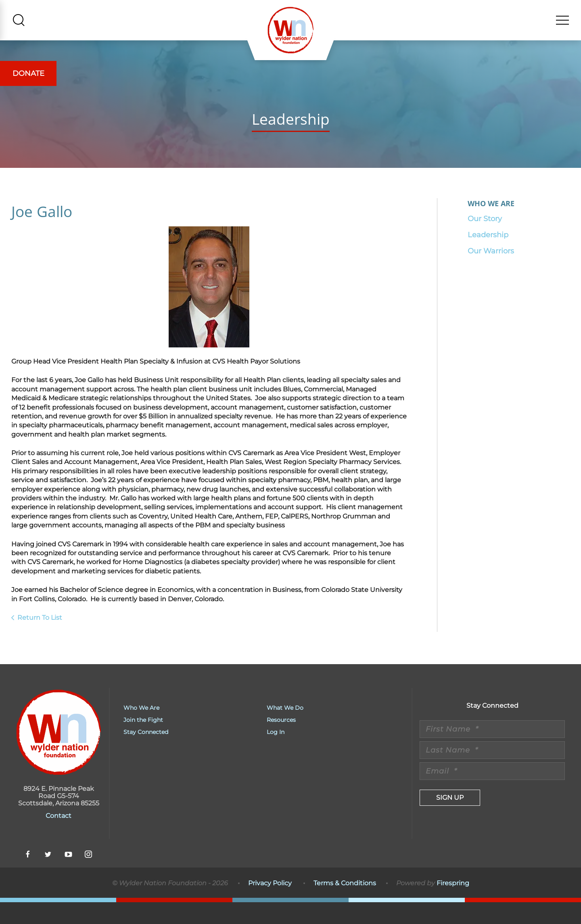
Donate (28, 73)
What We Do (285, 730)
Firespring (453, 904)
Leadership (488, 256)
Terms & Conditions (345, 904)
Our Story (485, 240)
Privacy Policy (270, 904)
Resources (281, 742)
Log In (276, 754)
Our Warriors (491, 272)
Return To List (40, 639)
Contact (59, 837)
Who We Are (141, 730)
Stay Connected (146, 754)
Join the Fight (143, 742)
